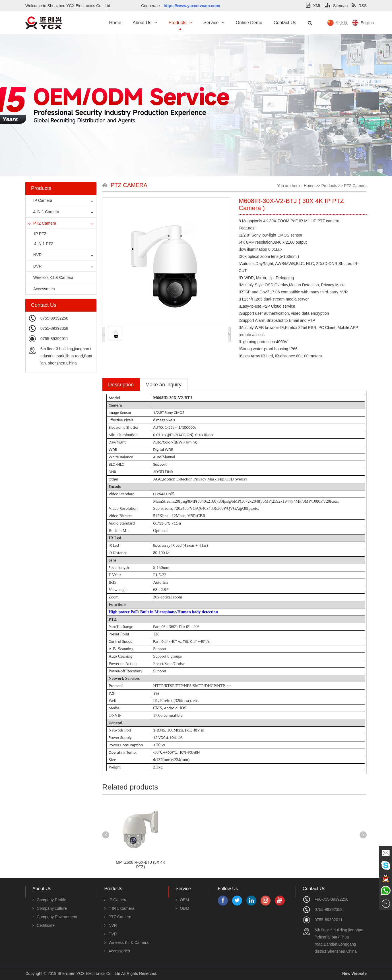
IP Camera (40, 200)
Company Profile (49, 900)
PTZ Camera (42, 223)
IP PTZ (40, 234)
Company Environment (55, 917)
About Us (145, 23)
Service (214, 23)
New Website (354, 973)
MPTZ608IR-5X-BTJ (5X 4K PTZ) (141, 865)
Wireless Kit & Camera (51, 277)
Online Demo (249, 23)
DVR (35, 266)
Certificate (44, 925)
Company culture (50, 908)
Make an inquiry (163, 385)
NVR (35, 255)
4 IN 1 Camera (44, 212)
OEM (182, 900)
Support (160, 649)
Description (121, 385)
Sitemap (336, 6)
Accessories (42, 289)
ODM (182, 908)
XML (314, 6)
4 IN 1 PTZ (44, 244)
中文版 (367, 23)
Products (180, 23)
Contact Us (285, 23)
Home (115, 23)
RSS (359, 6)
